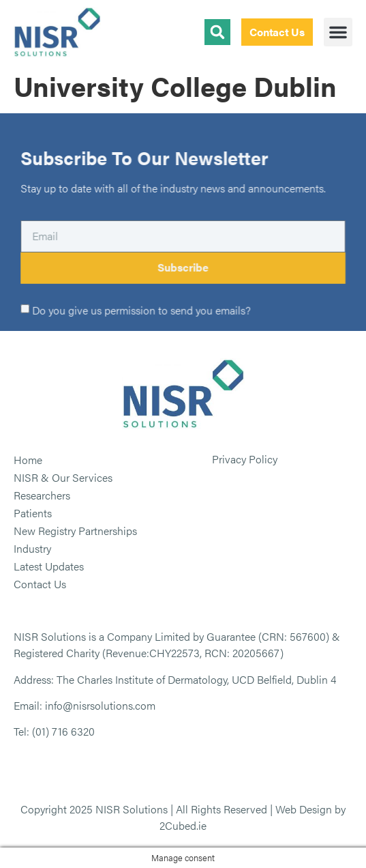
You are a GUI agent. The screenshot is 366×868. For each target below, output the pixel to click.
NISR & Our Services (63, 477)
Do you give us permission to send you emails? (141, 310)
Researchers (42, 495)
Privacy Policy (245, 459)
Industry (32, 548)
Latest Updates (49, 566)
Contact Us (40, 584)
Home (28, 460)
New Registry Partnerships (75, 531)
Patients (33, 513)
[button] (338, 32)
